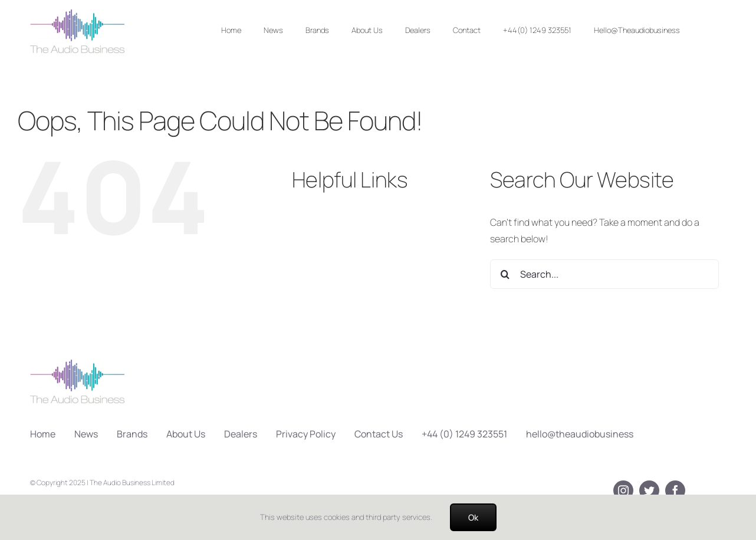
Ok (473, 517)
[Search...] (604, 274)
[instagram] (623, 490)
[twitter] (649, 490)
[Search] (505, 274)
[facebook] (675, 490)
